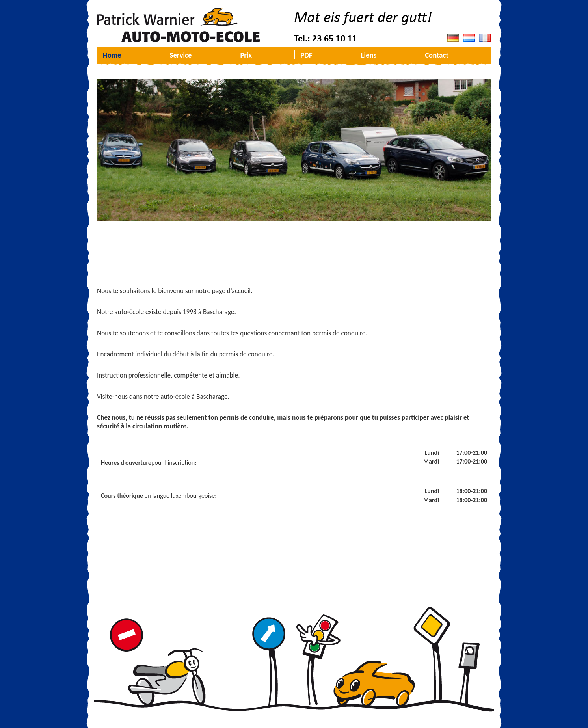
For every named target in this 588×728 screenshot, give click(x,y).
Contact (437, 55)
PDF (306, 55)
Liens (369, 55)
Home (112, 55)
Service (181, 55)
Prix (246, 55)
